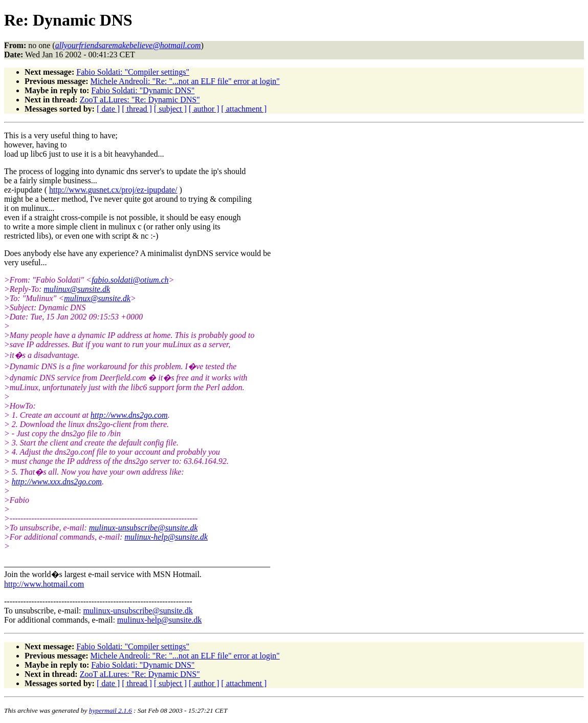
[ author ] (204, 109)
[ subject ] (170, 109)
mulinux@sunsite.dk (77, 289)
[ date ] (108, 109)
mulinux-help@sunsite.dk (166, 537)
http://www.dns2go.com (129, 415)
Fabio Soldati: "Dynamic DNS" (143, 90)
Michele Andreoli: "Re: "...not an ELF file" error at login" (185, 81)
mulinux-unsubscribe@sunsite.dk (143, 528)
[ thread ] (137, 109)
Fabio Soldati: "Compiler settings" (133, 72)
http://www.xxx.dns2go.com (57, 482)
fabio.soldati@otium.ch (130, 280)
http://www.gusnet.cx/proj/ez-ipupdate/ (113, 190)
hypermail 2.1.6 (111, 710)
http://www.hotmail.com (44, 584)
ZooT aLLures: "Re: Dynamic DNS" (140, 100)
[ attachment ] (244, 109)
